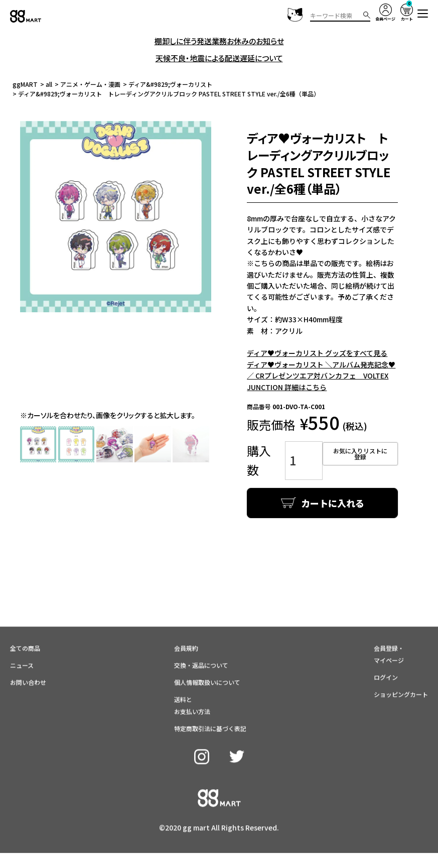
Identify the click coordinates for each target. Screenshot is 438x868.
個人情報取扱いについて (207, 660)
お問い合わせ (28, 660)
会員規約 (186, 626)
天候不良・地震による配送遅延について (219, 58)
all (49, 84)
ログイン (386, 655)
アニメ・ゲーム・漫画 (90, 84)
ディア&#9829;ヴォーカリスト (170, 84)
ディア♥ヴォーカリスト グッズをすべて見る (317, 353)
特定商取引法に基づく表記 (210, 706)
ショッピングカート (401, 672)
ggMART (25, 84)
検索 (367, 15)
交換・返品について (201, 643)
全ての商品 (25, 626)
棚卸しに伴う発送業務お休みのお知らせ (219, 41)
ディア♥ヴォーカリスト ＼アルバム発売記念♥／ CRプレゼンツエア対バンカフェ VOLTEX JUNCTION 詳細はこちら (321, 376)
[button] (423, 14)
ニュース (22, 643)
